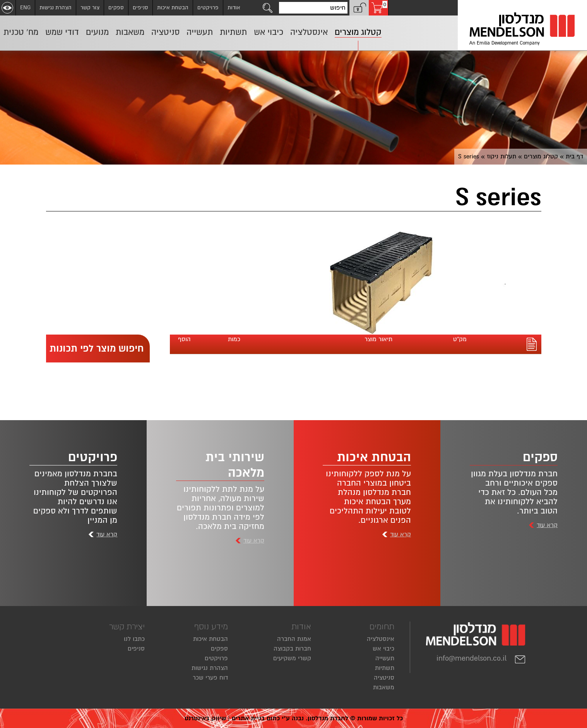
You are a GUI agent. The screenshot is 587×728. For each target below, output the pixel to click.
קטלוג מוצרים (541, 156)
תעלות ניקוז (501, 156)
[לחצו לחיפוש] (268, 8)
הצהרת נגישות (56, 8)
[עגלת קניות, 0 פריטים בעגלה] (378, 8)
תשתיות (385, 668)
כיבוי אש (383, 649)
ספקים (116, 8)
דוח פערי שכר (210, 678)
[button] (359, 8)
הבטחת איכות (173, 8)
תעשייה (385, 658)
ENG (25, 8)
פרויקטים (208, 8)
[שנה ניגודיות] (7, 8)
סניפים (140, 8)
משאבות (384, 687)
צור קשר (90, 8)
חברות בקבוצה (292, 649)
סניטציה (384, 678)
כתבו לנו (134, 639)
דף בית (574, 156)
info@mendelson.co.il (481, 658)
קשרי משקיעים (292, 658)
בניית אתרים (248, 718)
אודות (234, 8)
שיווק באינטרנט (205, 718)
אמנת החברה (294, 639)
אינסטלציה (381, 639)
